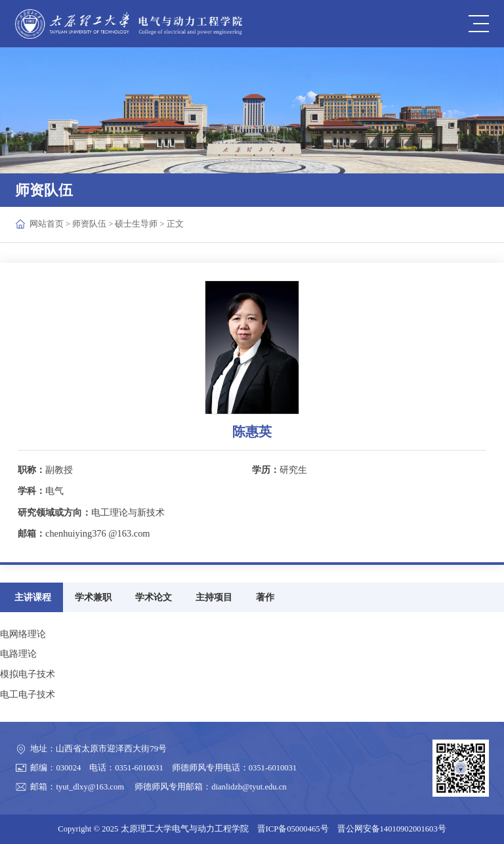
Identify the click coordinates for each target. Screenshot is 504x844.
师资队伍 (89, 224)
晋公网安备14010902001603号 (392, 829)
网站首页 (47, 224)
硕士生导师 (136, 224)
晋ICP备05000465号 (293, 829)
